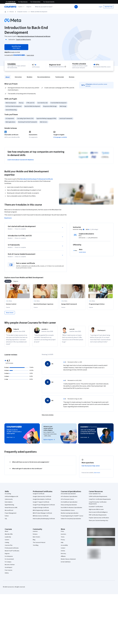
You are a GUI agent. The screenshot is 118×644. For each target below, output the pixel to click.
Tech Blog (36, 545)
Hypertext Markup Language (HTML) (46, 119)
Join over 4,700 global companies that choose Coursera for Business (88, 432)
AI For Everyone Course (67, 499)
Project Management (11, 513)
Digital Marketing (9, 505)
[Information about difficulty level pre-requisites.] (65, 67)
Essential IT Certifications (96, 507)
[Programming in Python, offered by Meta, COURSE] (100, 304)
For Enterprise (9, 556)
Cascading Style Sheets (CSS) (25, 119)
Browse (12, 12)
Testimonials (60, 77)
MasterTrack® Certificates (12, 551)
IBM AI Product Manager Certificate (42, 513)
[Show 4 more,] (10, 313)
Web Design (63, 106)
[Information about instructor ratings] (84, 229)
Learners (35, 531)
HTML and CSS (30, 103)
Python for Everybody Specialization (71, 519)
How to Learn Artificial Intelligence (98, 512)
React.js (21, 103)
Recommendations (44, 77)
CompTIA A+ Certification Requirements (100, 499)
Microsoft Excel (9, 510)
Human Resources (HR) (11, 508)
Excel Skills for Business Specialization (71, 508)
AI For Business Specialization (69, 496)
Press (62, 531)
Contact (63, 548)
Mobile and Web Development (39, 12)
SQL (6, 519)
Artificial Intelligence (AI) (11, 496)
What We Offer (9, 534)
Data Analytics (9, 502)
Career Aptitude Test (95, 494)
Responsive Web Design (50, 106)
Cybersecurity (9, 499)
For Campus (8, 562)
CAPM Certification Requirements (98, 496)
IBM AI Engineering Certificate (41, 510)
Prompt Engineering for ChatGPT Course (72, 516)
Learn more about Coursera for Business (21, 160)
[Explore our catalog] (22, 7)
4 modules (12, 64)
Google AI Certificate (39, 494)
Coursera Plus (9, 545)
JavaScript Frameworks (66, 119)
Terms (63, 537)
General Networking (11, 110)
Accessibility (64, 545)
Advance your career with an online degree (48, 428)
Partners (35, 534)
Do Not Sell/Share (66, 562)
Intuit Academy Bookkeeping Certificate (44, 519)
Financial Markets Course (68, 510)
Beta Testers (36, 537)
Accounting (8, 494)
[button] (29, 7)
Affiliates (63, 556)
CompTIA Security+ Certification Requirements (98, 503)
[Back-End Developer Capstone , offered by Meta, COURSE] (45, 304)
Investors (63, 534)
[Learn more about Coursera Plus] (30, 55)
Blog (34, 540)
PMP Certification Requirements (98, 515)
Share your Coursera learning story (99, 521)
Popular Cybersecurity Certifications (99, 518)
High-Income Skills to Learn (96, 509)
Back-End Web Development (32, 106)
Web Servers (44, 122)
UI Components (10, 119)
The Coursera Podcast (39, 542)
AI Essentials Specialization (68, 494)
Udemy (7, 573)
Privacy (63, 540)
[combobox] (52, 7)
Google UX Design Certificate (41, 508)
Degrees (7, 554)
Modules (30, 77)
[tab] (8, 281)
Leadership (8, 537)
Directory (63, 554)
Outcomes (18, 77)
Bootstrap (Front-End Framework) (28, 122)
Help (62, 542)
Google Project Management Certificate (44, 505)
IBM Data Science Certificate (41, 516)
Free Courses (9, 570)
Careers (7, 540)
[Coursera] (10, 7)
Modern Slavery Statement (68, 559)
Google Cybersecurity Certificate (42, 496)
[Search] (76, 7)
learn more (97, 473)
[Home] (5, 12)
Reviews (72, 77)
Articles (63, 551)
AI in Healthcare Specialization (69, 502)
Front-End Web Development (59, 103)
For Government (9, 559)
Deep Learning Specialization (69, 505)
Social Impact (8, 567)
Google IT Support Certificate (41, 502)
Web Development (11, 103)
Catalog (7, 542)
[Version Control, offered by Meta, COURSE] (18, 304)
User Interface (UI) (42, 103)
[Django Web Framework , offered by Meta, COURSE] (73, 304)
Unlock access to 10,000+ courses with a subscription (14, 432)
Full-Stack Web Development (14, 106)
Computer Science (22, 12)
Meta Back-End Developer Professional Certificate (37, 179)
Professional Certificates (12, 548)
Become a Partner (10, 565)
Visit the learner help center (91, 466)
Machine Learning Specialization (70, 513)
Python (7, 516)
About (8, 77)
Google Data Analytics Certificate (42, 499)
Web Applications (10, 122)
